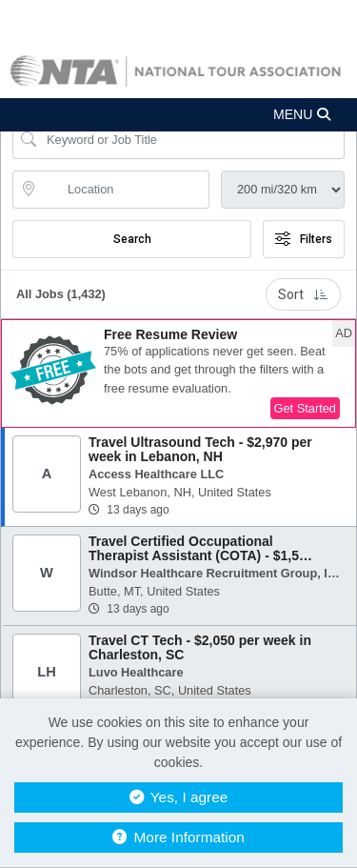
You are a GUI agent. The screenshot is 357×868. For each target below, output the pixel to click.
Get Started (305, 408)
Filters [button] (304, 239)
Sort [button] (303, 294)
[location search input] (124, 190)
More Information (178, 837)
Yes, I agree (179, 797)
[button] (178, 115)
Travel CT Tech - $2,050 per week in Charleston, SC (200, 647)
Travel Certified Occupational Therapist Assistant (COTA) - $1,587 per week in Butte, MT (201, 556)
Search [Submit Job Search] (132, 239)
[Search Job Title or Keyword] (192, 140)
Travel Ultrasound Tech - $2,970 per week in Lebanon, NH (200, 449)
